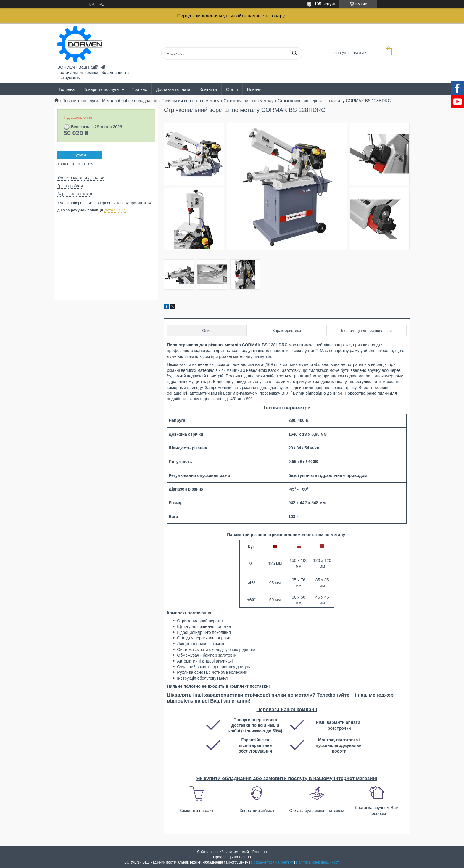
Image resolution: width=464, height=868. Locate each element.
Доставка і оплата (173, 89)
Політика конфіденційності (318, 862)
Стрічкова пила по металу (249, 101)
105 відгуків (325, 4)
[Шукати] (294, 53)
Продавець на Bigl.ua (232, 857)
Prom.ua (260, 852)
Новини (254, 89)
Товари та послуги (101, 89)
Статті (232, 89)
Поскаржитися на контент (272, 862)
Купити (80, 155)
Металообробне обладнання (130, 101)
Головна (67, 89)
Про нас (139, 89)
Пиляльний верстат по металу (190, 101)
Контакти (208, 89)
